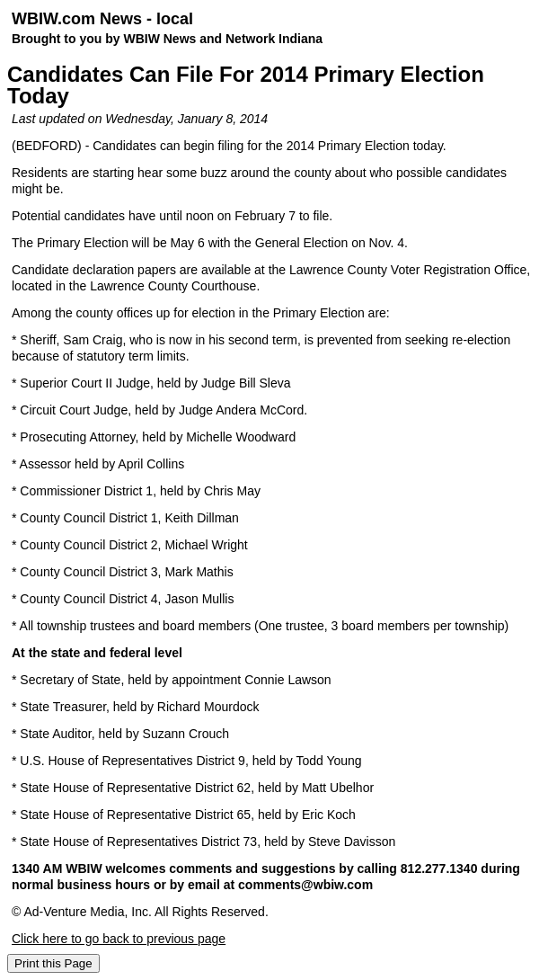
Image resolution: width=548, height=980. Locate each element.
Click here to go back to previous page (119, 939)
